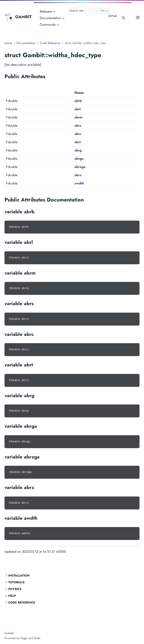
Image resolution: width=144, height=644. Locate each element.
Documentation (26, 43)
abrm (78, 117)
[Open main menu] (138, 17)
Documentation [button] (52, 18)
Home (8, 43)
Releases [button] (48, 11)
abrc (78, 134)
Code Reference (22, 602)
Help (12, 596)
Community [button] (50, 25)
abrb (78, 101)
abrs (78, 126)
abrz (78, 175)
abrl (78, 109)
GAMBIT (18, 17)
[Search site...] (89, 11)
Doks (37, 638)
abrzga (80, 167)
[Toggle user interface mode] (124, 17)
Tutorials (16, 582)
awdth (79, 183)
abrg (78, 150)
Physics (15, 589)
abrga (79, 159)
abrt (78, 142)
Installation (19, 575)
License (9, 633)
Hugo (24, 638)
